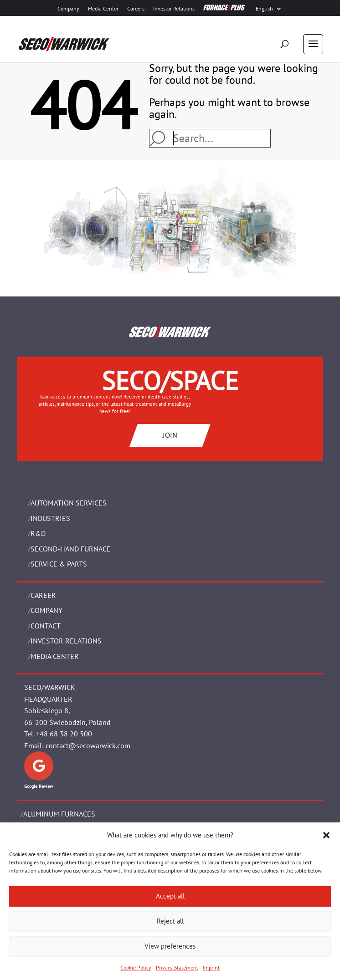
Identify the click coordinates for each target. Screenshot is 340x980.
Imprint (211, 967)
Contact (46, 626)
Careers (136, 9)
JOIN (170, 435)
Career (43, 595)
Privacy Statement (177, 967)
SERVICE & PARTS (59, 564)
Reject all (170, 921)
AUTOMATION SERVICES (69, 503)
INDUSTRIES (50, 518)
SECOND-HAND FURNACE (71, 549)
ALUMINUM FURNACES (59, 814)
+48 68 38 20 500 (64, 734)
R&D (38, 533)
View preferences (170, 946)
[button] (326, 835)
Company (68, 9)
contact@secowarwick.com (88, 745)
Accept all (170, 896)
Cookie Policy (136, 967)
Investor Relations (174, 9)
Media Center (103, 9)
